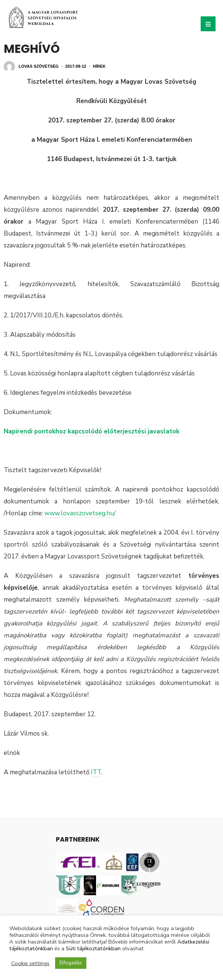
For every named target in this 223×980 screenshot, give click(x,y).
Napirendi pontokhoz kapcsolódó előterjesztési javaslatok (92, 431)
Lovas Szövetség (39, 66)
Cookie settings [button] (30, 963)
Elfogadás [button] (71, 963)
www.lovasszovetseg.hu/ (80, 513)
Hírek (99, 66)
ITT (96, 772)
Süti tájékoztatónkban (93, 948)
